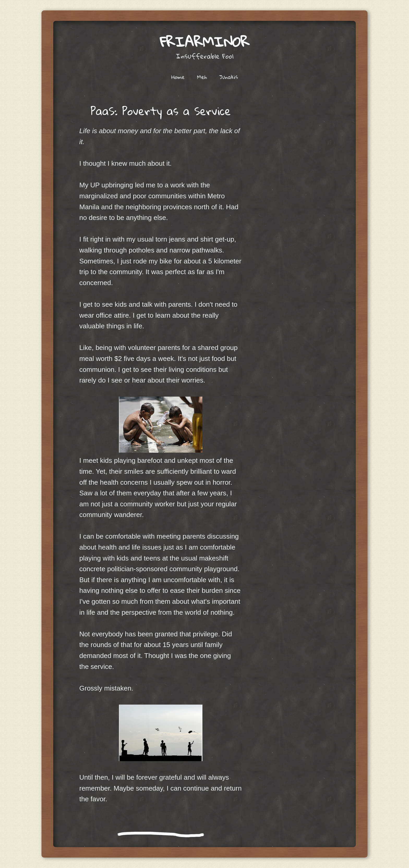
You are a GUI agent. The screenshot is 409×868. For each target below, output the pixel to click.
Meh (202, 77)
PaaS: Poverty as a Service (161, 111)
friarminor (204, 42)
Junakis (228, 77)
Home (178, 77)
